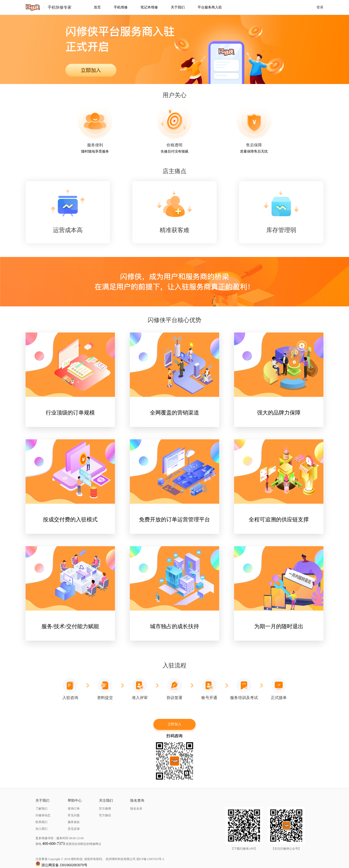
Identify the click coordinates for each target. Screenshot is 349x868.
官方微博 (105, 809)
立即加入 (174, 724)
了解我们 (41, 809)
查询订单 (74, 809)
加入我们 (41, 829)
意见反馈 (74, 829)
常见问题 (74, 815)
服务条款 (74, 822)
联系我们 (41, 822)
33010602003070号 (73, 865)
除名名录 (136, 809)
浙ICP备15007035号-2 (150, 859)
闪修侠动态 (43, 815)
